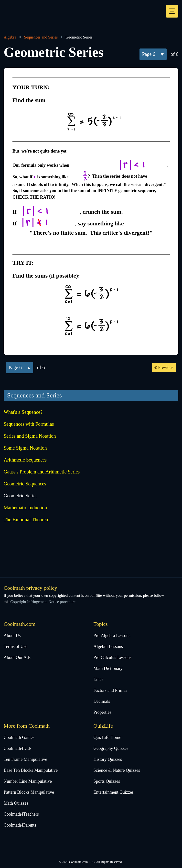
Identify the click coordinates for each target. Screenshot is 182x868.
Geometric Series (21, 496)
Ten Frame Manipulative (25, 759)
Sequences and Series (41, 37)
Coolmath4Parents (20, 825)
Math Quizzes (16, 803)
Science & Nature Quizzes (117, 770)
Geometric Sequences (25, 484)
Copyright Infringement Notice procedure (43, 602)
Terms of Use (16, 646)
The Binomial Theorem (27, 520)
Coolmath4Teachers (21, 814)
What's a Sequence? (23, 412)
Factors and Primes (110, 690)
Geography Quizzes (111, 748)
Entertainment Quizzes (114, 792)
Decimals (102, 701)
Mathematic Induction (25, 508)
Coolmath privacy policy (30, 588)
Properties (102, 712)
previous (166, 367)
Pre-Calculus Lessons (112, 657)
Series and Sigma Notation (30, 436)
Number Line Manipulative (28, 781)
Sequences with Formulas (29, 424)
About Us (12, 636)
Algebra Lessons (108, 646)
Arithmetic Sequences (25, 460)
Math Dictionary (108, 668)
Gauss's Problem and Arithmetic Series (42, 472)
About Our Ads (17, 657)
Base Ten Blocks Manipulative (31, 770)
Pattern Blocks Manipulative (29, 792)
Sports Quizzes (107, 781)
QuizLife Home (107, 737)
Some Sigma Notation (25, 448)
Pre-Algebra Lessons (112, 636)
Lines (98, 679)
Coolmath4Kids (18, 748)
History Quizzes (108, 759)
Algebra (10, 37)
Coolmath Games (19, 737)
